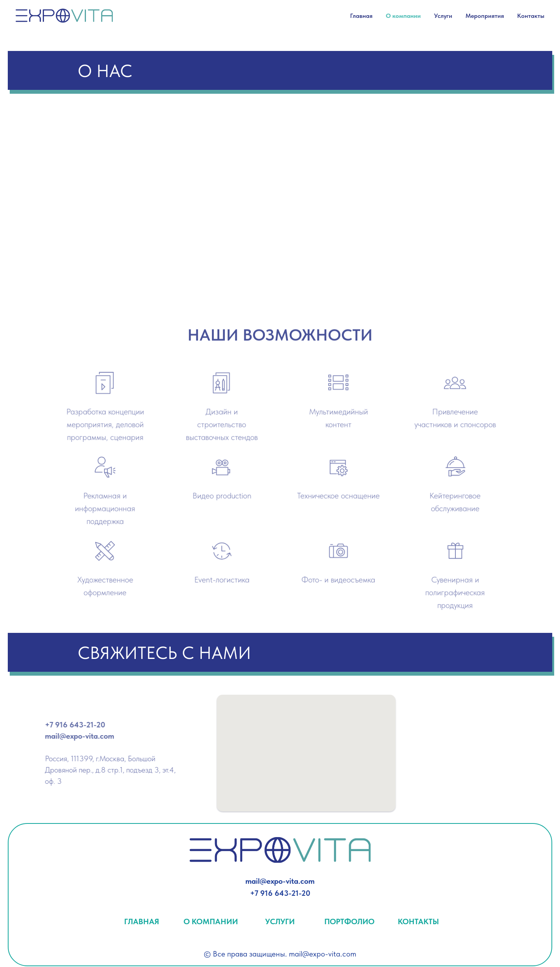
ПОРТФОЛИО (349, 921)
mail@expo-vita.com (280, 881)
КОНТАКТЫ (418, 921)
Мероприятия (485, 16)
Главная (361, 16)
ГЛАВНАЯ (142, 921)
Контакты (531, 16)
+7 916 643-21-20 (280, 893)
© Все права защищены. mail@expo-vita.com (280, 954)
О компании (403, 16)
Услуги (443, 16)
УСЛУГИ (280, 921)
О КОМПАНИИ (211, 921)
